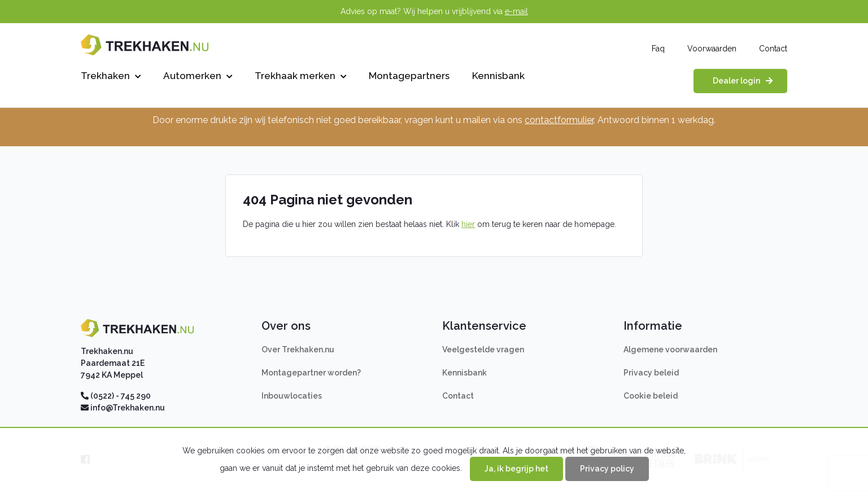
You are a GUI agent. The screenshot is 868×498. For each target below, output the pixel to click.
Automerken (198, 76)
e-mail (516, 11)
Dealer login (736, 81)
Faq (658, 49)
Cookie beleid (651, 396)
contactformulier (559, 120)
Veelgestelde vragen (483, 350)
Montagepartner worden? (311, 373)
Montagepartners (409, 76)
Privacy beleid (651, 373)
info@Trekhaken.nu (128, 408)
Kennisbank (498, 76)
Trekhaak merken (300, 76)
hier (468, 224)
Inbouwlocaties (292, 396)
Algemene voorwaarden (670, 350)
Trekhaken (111, 76)
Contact (773, 49)
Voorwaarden (712, 49)
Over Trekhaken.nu (298, 350)
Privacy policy (607, 469)
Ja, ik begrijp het (516, 469)
